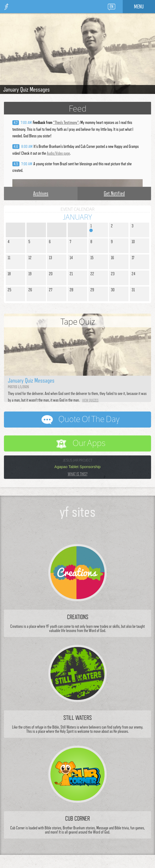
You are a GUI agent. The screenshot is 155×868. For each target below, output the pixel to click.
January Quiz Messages (26, 89)
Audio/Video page (58, 153)
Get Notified (114, 193)
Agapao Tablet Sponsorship (77, 467)
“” (66, 122)
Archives (41, 193)
